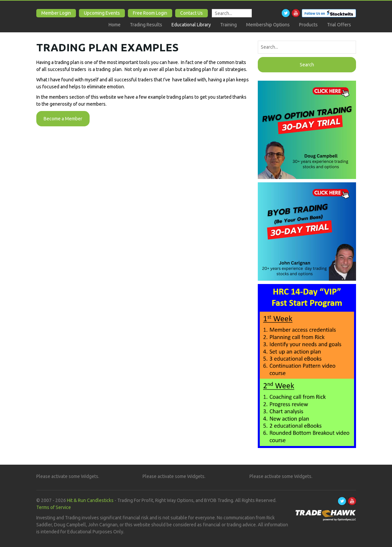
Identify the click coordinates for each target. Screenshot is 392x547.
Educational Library (191, 25)
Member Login (56, 13)
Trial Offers (339, 25)
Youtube (296, 13)
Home (115, 25)
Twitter (286, 13)
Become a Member (63, 119)
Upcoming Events (102, 13)
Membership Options (268, 25)
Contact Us (192, 13)
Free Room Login (150, 13)
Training (228, 25)
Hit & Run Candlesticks (90, 500)
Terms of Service (54, 507)
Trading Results (146, 25)
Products (308, 25)
